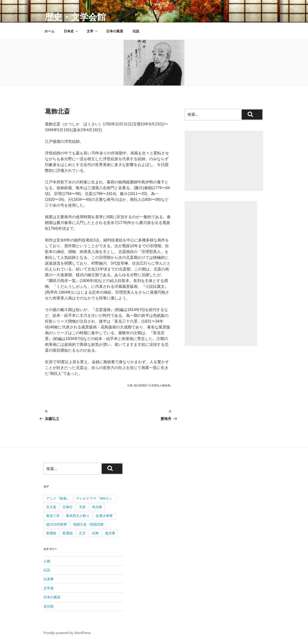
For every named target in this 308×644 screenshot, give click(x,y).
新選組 (68, 533)
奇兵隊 (97, 507)
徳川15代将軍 (56, 524)
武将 (95, 533)
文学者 (49, 588)
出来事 (49, 579)
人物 (47, 561)
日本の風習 (115, 31)
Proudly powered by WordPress (67, 633)
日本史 (71, 31)
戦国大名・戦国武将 (88, 524)
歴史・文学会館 (75, 17)
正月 (82, 533)
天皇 (82, 507)
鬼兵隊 (110, 533)
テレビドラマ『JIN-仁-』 (95, 498)
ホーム (49, 31)
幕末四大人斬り (78, 516)
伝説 (136, 31)
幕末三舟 (53, 516)
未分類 (49, 606)
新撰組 (51, 533)
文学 (92, 31)
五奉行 (68, 507)
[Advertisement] (224, 161)
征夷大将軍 (104, 516)
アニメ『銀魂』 (58, 498)
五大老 (51, 507)
